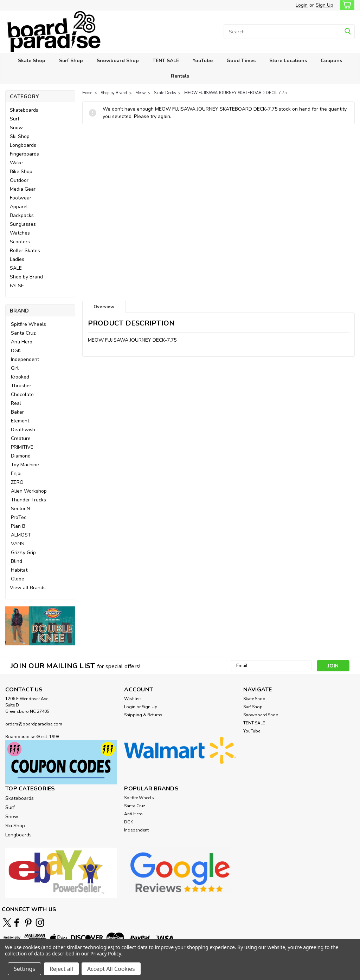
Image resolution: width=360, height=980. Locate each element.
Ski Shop (20, 136)
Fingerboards (24, 154)
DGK (16, 351)
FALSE (17, 286)
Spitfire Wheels (28, 324)
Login (302, 5)
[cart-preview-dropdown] (346, 5)
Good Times (241, 61)
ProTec (19, 517)
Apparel (19, 207)
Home (87, 93)
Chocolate (22, 394)
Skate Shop (32, 61)
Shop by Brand (26, 277)
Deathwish (23, 430)
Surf (15, 119)
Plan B (18, 526)
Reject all (61, 969)
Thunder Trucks (28, 500)
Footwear (21, 198)
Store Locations (288, 61)
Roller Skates (25, 251)
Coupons (331, 61)
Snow (16, 128)
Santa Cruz (23, 333)
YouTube (203, 61)
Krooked (20, 377)
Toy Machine (25, 465)
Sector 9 (20, 509)
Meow (140, 93)
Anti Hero (22, 342)
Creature (21, 438)
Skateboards (24, 110)
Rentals (180, 76)
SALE (16, 268)
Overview (104, 307)
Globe (18, 579)
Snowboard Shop (118, 61)
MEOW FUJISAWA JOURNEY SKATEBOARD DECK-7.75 (236, 93)
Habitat (19, 570)
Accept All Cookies (111, 969)
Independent (25, 359)
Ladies (17, 259)
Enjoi (16, 473)
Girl (15, 368)
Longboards (23, 145)
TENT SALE (166, 61)
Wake (16, 163)
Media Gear (23, 189)
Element (20, 421)
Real (16, 403)
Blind (17, 561)
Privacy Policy (106, 953)
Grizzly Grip (23, 553)
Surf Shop (71, 61)
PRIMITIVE (22, 447)
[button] (40, 626)
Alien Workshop (29, 491)
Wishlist (133, 699)
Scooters (20, 242)
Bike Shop (21, 172)
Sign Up (324, 5)
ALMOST (21, 535)
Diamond (21, 456)
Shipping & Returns (143, 715)
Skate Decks (165, 93)
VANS (18, 544)
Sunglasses (23, 224)
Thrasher (21, 386)
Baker (17, 412)
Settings (24, 969)
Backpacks (22, 215)
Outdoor (19, 180)
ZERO (17, 482)
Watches (20, 233)
